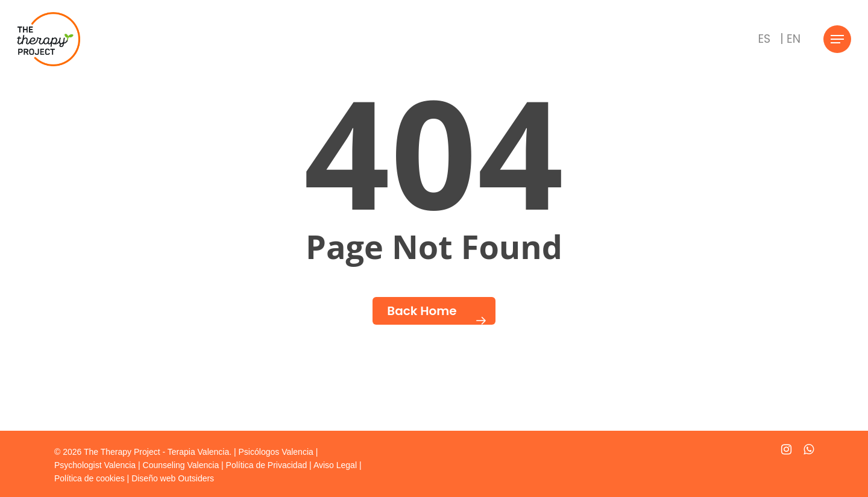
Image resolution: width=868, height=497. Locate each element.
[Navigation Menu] (837, 39)
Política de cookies (90, 478)
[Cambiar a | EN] (790, 39)
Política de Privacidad (267, 465)
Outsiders (196, 478)
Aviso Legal (335, 465)
